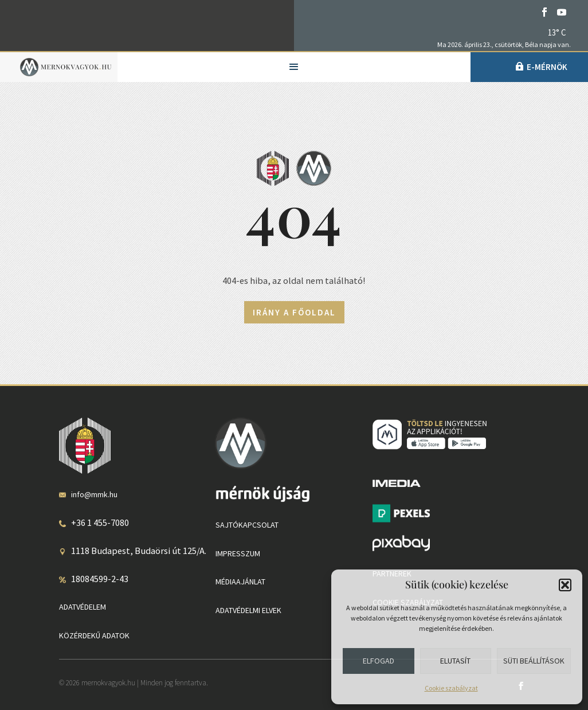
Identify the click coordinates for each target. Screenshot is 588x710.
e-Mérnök (547, 67)
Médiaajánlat (240, 582)
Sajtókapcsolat (247, 525)
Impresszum (238, 553)
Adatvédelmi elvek (248, 610)
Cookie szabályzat (451, 688)
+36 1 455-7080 (100, 522)
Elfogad (379, 661)
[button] (565, 585)
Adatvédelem (83, 607)
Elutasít (455, 661)
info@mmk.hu (94, 494)
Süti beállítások (534, 661)
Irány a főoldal (294, 312)
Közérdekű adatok (94, 635)
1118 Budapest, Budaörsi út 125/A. (139, 551)
